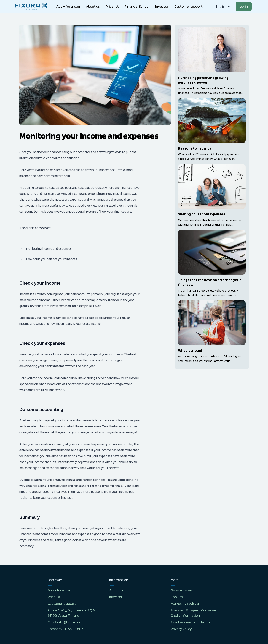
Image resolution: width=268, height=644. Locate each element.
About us (93, 6)
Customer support (189, 6)
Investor (162, 6)
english (223, 6)
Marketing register (185, 603)
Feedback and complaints (190, 622)
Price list (112, 6)
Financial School (137, 6)
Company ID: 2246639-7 (65, 629)
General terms (182, 590)
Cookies (177, 597)
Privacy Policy (181, 629)
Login (244, 6)
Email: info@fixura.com (65, 622)
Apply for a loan (68, 6)
